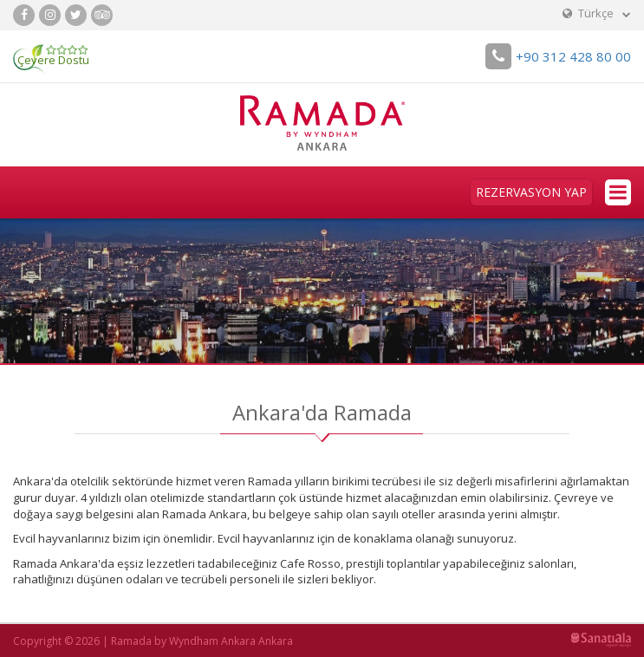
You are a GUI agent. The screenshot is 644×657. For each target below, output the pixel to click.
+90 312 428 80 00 (558, 56)
